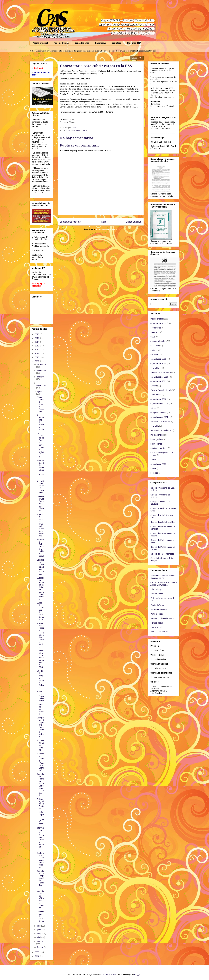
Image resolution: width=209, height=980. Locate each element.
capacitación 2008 (158, 359)
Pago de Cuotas (61, 43)
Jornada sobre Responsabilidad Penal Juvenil (41, 879)
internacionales (157, 435)
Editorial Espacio (158, 589)
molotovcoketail (110, 974)
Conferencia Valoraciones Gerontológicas (41, 860)
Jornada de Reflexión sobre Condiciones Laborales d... (41, 785)
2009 (37, 361)
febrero (40, 947)
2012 (37, 350)
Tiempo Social (157, 623)
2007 (37, 956)
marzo (40, 941)
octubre (40, 377)
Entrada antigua (134, 222)
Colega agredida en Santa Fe (40, 804)
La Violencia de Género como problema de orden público (40, 445)
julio (39, 926)
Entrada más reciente (70, 222)
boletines (154, 355)
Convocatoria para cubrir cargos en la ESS (41, 659)
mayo (40, 934)
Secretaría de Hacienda (161, 430)
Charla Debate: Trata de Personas (40, 404)
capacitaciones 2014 (159, 404)
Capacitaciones (82, 43)
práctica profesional (159, 448)
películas (154, 473)
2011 (37, 353)
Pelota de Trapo (157, 605)
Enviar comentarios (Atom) (106, 229)
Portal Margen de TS (159, 609)
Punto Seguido (157, 614)
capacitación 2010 (158, 363)
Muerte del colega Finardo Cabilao (41, 679)
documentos (156, 328)
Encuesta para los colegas (41, 745)
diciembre (41, 364)
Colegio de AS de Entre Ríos (163, 522)
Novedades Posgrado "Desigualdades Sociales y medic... (41, 635)
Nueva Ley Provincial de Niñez (41, 696)
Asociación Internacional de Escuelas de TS (162, 577)
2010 (37, 357)
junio (39, 930)
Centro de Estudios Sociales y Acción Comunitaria (164, 584)
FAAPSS (154, 332)
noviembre (42, 371)
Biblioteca (117, 43)
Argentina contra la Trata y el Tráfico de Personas (40, 525)
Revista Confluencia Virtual (162, 618)
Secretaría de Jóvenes (160, 422)
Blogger (137, 974)
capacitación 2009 (158, 323)
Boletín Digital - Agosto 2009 (40, 818)
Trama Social (156, 627)
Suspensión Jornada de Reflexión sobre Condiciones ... (41, 588)
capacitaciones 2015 (159, 417)
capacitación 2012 (158, 399)
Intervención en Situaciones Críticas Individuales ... (41, 838)
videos (153, 408)
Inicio (103, 222)
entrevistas (155, 395)
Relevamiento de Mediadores (41, 916)
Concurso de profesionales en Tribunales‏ (40, 567)
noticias (154, 350)
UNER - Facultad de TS (161, 632)
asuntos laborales (158, 341)
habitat (153, 468)
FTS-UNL (155, 426)
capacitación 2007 (158, 464)
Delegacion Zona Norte (161, 372)
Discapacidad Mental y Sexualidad (41, 487)
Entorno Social (157, 594)
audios (153, 460)
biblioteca (155, 346)
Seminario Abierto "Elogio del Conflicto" (41, 762)
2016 (37, 334)
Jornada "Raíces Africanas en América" (40, 900)
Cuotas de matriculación (40, 709)
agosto (40, 391)
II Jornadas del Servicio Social (40, 422)
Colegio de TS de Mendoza (162, 554)
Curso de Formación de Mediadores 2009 (41, 611)
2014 (37, 342)
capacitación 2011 (158, 381)
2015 (37, 338)
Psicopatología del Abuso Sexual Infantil (41, 469)
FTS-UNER (155, 368)
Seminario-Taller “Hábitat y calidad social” (41, 548)
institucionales (157, 319)
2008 (37, 952)
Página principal (40, 43)
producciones (156, 444)
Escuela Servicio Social (78, 130)
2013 (37, 346)
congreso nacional (158, 413)
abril (39, 937)
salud (153, 337)
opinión (154, 386)
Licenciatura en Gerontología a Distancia (41, 504)
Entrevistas (100, 43)
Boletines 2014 (134, 43)
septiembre (41, 385)
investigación (156, 439)
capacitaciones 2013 (159, 377)
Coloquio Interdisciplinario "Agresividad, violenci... (41, 727)
